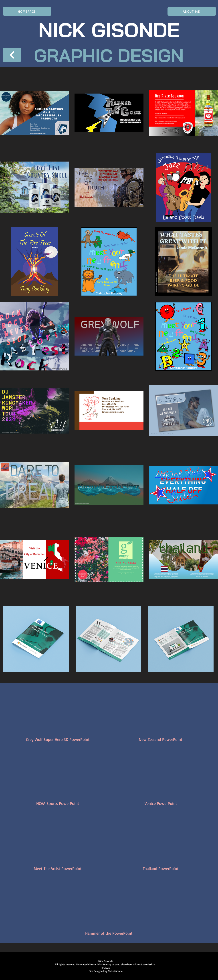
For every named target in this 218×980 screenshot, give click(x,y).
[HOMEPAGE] (27, 11)
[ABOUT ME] (192, 11)
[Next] (12, 55)
